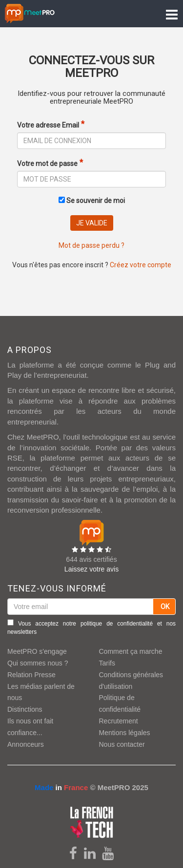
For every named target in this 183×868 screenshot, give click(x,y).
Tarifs (107, 663)
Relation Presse (31, 675)
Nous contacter (122, 744)
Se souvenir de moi (92, 201)
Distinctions (25, 709)
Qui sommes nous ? (38, 663)
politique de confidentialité (117, 624)
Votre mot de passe (47, 164)
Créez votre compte (141, 265)
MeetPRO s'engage (37, 651)
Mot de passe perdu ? (91, 245)
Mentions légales (125, 733)
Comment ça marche (131, 651)
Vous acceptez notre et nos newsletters (91, 627)
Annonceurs (26, 744)
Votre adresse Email (48, 125)
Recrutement (119, 721)
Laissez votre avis (91, 569)
